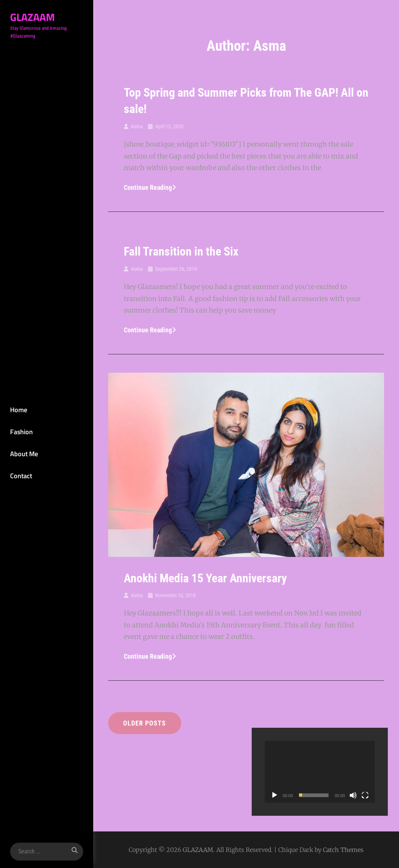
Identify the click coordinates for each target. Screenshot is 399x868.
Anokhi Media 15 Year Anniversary (205, 578)
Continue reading (150, 187)
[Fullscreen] (365, 795)
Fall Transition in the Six (181, 251)
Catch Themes (343, 850)
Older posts (145, 723)
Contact (20, 476)
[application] (320, 772)
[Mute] (353, 795)
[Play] (274, 795)
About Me (23, 454)
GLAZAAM (32, 17)
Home (18, 409)
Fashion (21, 431)
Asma (137, 126)
